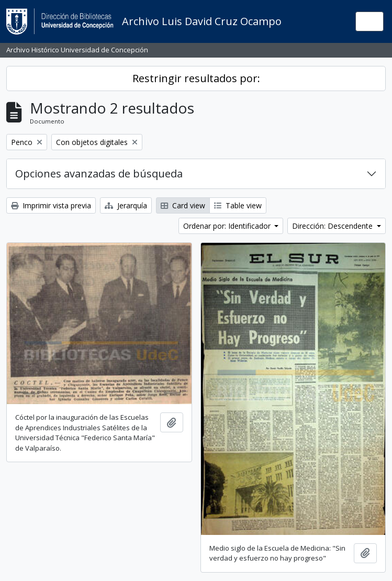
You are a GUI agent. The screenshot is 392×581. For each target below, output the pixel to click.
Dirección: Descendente (333, 226)
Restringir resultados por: (196, 78)
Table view (238, 205)
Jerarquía (126, 205)
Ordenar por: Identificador (228, 226)
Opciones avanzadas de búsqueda (99, 174)
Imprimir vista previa (51, 205)
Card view (183, 205)
